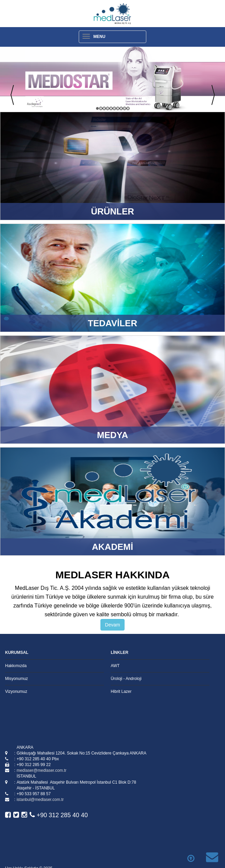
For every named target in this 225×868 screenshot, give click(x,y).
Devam (112, 625)
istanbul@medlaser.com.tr (40, 800)
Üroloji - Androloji (126, 679)
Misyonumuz (16, 679)
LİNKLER (119, 653)
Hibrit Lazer (121, 691)
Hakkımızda (16, 666)
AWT (115, 666)
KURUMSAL (17, 653)
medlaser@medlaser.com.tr (42, 770)
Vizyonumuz (16, 691)
